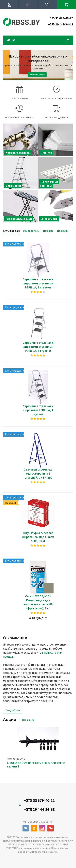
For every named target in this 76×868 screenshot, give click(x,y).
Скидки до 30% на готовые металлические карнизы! (36, 765)
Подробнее (13, 710)
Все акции (28, 720)
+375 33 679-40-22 (60, 21)
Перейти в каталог (37, 75)
